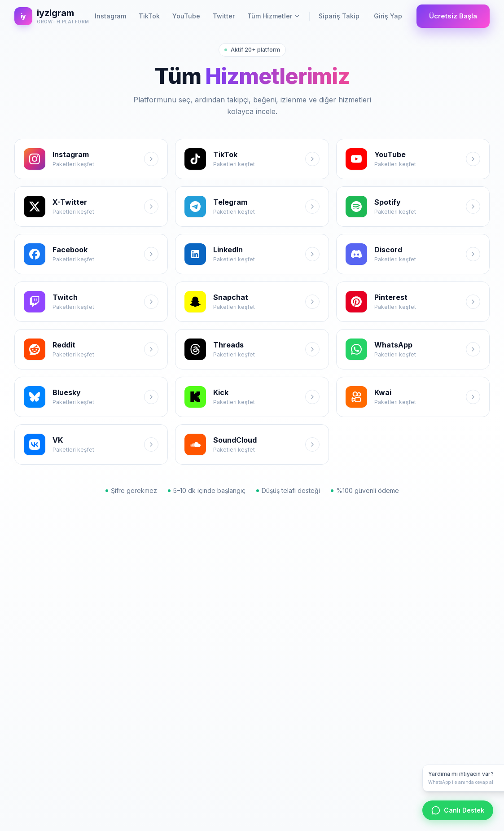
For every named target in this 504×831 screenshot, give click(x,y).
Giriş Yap (388, 16)
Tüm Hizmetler (274, 16)
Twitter (224, 16)
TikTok (149, 16)
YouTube (186, 16)
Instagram (110, 16)
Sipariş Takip (339, 16)
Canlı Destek (458, 810)
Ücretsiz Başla (453, 16)
